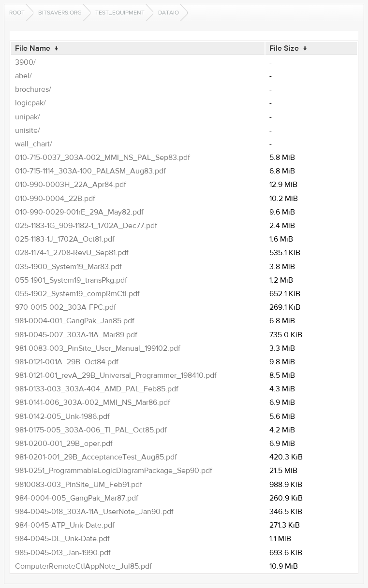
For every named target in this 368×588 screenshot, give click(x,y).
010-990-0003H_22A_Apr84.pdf (71, 185)
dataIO (169, 13)
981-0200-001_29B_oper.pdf (64, 444)
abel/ (23, 76)
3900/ (25, 62)
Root (17, 13)
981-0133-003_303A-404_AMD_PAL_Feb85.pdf (97, 389)
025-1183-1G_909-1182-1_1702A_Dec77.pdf (86, 226)
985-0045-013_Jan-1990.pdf (63, 553)
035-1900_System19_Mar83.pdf (68, 267)
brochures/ (33, 89)
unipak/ (28, 117)
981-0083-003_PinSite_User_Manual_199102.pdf (98, 348)
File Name (33, 48)
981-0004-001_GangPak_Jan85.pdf (75, 321)
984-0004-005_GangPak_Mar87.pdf (77, 498)
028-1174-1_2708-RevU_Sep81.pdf (72, 253)
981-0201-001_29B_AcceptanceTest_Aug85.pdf (96, 457)
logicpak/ (30, 103)
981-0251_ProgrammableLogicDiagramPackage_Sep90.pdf (114, 471)
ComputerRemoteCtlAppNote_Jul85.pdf (83, 566)
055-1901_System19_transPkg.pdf (71, 280)
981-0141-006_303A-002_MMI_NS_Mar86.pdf (93, 402)
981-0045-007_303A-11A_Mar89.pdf (76, 335)
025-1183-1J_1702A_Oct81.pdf (65, 239)
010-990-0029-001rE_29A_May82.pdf (79, 212)
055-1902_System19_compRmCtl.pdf (77, 294)
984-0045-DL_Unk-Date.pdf (62, 539)
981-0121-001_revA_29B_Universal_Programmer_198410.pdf (116, 375)
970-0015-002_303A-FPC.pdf (66, 307)
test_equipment (120, 13)
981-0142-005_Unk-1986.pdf (62, 416)
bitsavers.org (60, 13)
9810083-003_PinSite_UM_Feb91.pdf (79, 485)
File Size (284, 48)
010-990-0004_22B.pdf (55, 199)
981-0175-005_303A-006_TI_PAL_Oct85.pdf (91, 430)
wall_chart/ (34, 144)
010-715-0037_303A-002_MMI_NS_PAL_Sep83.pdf (103, 158)
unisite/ (28, 130)
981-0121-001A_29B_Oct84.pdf (67, 362)
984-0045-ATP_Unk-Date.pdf (65, 525)
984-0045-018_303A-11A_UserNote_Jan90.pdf (94, 512)
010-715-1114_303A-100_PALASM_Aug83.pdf (90, 171)
